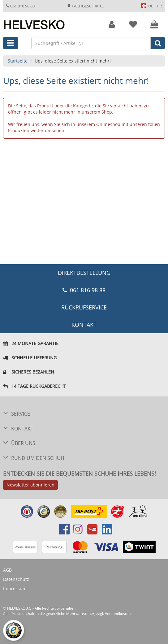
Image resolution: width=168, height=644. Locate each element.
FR (159, 6)
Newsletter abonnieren (30, 485)
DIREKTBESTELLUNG (84, 273)
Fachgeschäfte (85, 6)
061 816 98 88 (20, 6)
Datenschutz (16, 579)
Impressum (15, 588)
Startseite (18, 61)
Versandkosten (118, 614)
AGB (7, 570)
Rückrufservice (84, 307)
